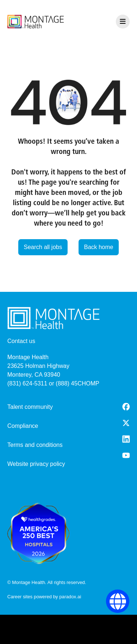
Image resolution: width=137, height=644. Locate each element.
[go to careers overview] (36, 22)
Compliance (23, 426)
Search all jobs (43, 247)
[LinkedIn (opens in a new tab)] (126, 439)
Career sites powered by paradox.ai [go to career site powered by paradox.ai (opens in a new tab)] (44, 597)
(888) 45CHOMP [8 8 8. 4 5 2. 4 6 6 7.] (78, 383)
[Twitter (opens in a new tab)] (126, 423)
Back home (99, 247)
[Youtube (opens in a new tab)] (126, 455)
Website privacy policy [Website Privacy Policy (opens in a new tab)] (36, 464)
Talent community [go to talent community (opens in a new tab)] (30, 407)
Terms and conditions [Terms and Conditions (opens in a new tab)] (35, 445)
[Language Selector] (118, 601)
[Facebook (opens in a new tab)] (126, 407)
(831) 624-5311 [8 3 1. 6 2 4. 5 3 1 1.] (27, 383)
